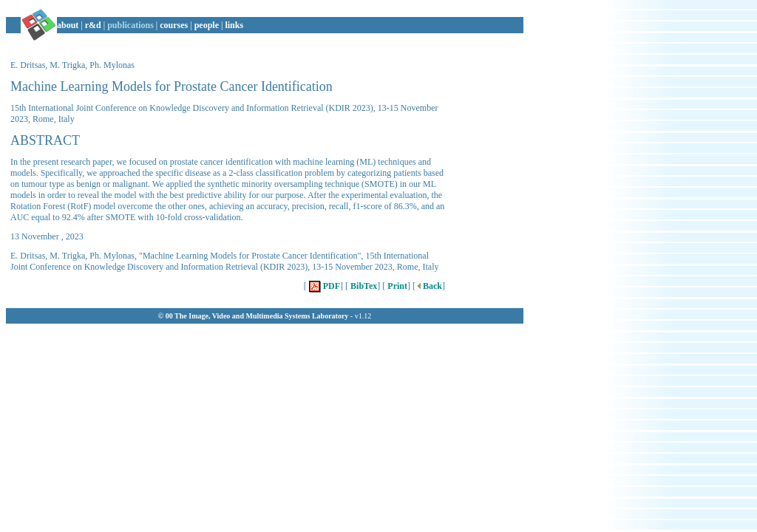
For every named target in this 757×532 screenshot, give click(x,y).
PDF (323, 286)
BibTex (363, 286)
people (207, 25)
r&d (93, 25)
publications (130, 25)
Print (396, 286)
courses (174, 25)
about (68, 25)
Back (429, 286)
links (234, 25)
